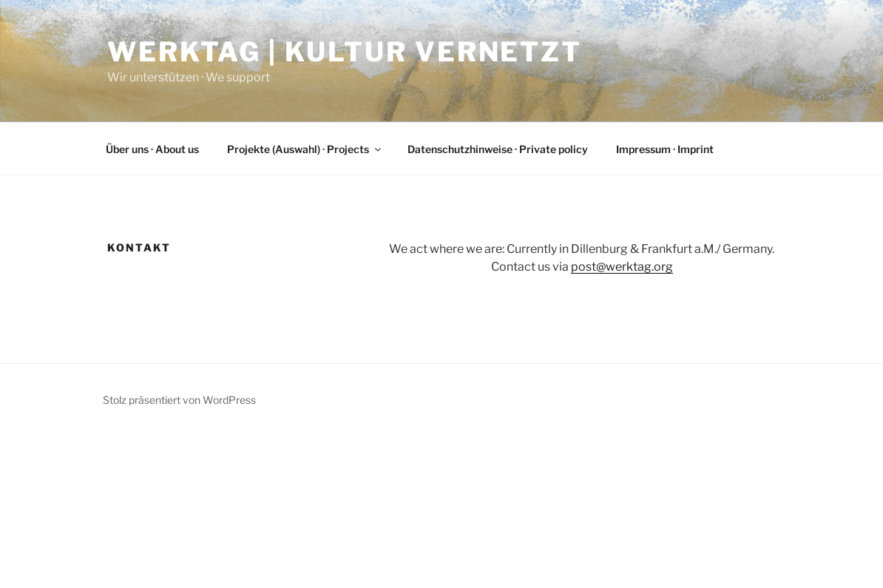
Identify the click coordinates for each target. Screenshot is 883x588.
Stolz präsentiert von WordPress (179, 400)
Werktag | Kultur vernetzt (345, 52)
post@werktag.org (622, 267)
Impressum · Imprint (665, 149)
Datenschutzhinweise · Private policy (498, 149)
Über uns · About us (152, 149)
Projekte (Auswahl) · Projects (305, 149)
